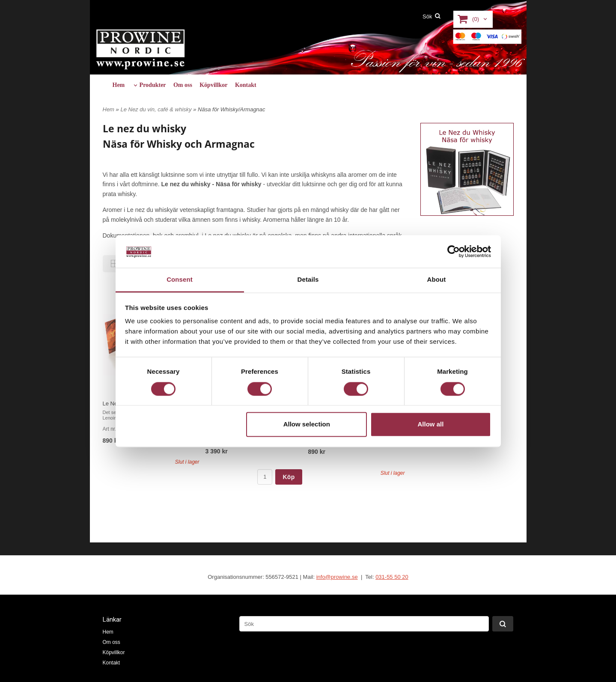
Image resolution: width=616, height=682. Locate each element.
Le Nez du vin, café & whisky (157, 109)
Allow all (431, 424)
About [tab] (437, 280)
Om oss (183, 85)
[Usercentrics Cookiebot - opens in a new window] (454, 251)
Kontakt (246, 85)
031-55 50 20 (392, 577)
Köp (289, 477)
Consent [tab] (180, 280)
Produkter (153, 85)
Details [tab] (308, 280)
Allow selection (307, 424)
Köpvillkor (213, 85)
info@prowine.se (337, 577)
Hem (119, 85)
